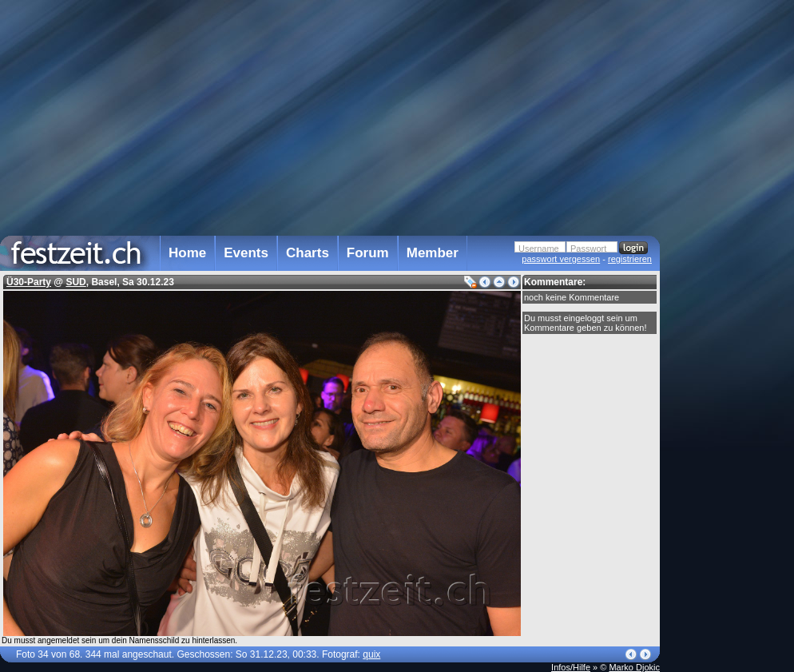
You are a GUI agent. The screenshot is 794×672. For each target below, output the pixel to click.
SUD (75, 282)
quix (371, 654)
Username (539, 249)
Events (246, 253)
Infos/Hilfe (571, 667)
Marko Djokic (634, 667)
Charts (308, 253)
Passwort (588, 249)
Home (187, 253)
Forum (368, 253)
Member (433, 253)
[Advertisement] (730, 322)
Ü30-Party (29, 282)
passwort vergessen (561, 259)
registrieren (630, 259)
